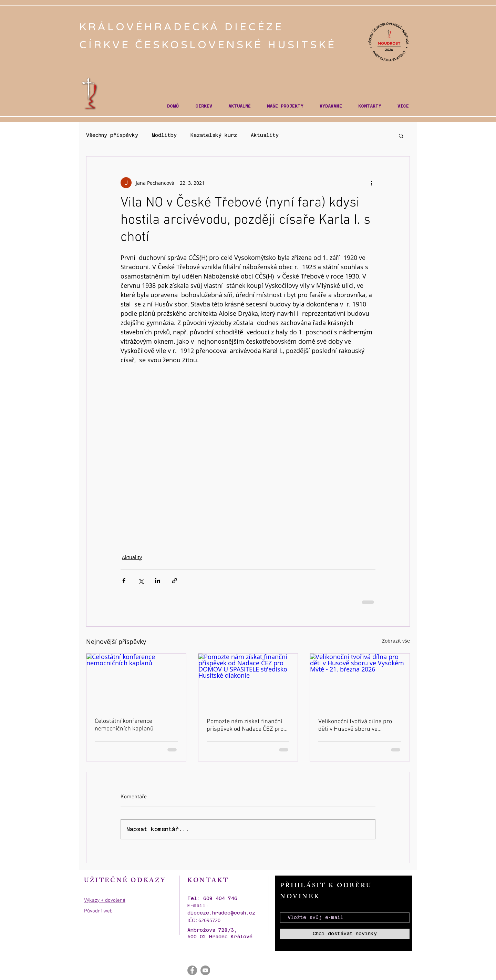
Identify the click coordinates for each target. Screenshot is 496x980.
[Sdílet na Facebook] (124, 581)
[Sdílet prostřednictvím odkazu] (174, 581)
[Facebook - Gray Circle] (192, 970)
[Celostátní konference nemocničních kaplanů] (136, 681)
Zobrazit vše (396, 641)
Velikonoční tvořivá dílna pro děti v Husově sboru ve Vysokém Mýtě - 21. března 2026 (355, 725)
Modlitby (164, 135)
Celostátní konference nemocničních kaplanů (124, 725)
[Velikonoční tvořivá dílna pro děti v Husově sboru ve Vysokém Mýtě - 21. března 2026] (360, 681)
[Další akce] (371, 183)
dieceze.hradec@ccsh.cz (221, 913)
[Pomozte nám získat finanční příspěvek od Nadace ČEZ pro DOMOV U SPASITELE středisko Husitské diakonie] (248, 681)
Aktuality (265, 135)
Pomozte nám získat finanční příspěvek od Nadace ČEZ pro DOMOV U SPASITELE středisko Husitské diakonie (247, 725)
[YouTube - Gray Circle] (205, 970)
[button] (204, 106)
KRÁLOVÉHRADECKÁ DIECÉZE (184, 27)
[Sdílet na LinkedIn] (158, 581)
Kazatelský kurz (214, 135)
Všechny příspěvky (112, 135)
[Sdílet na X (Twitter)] (141, 581)
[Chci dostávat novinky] (345, 934)
